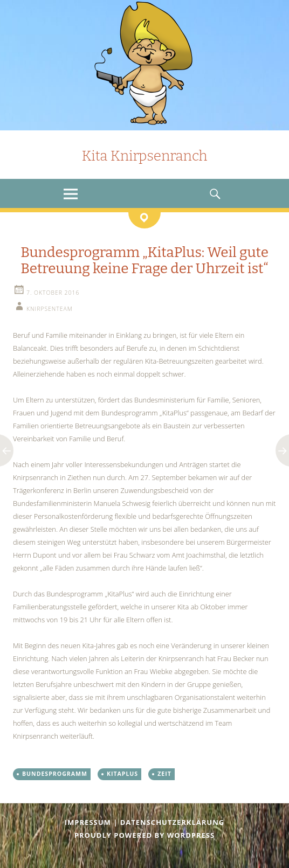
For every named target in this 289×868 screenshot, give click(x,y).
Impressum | (92, 822)
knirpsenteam (50, 309)
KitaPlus (122, 774)
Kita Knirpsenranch (144, 156)
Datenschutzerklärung (172, 822)
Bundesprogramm (55, 774)
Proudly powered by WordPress (144, 835)
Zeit (164, 774)
